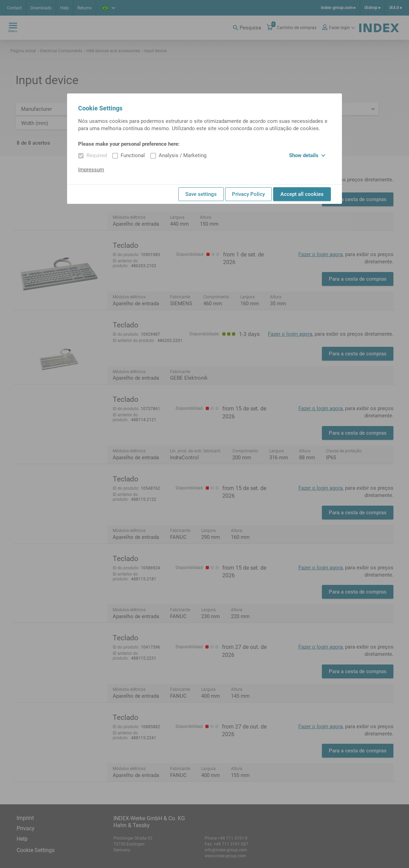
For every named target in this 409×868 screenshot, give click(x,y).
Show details (307, 155)
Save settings (201, 194)
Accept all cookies (302, 194)
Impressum (91, 170)
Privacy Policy (248, 194)
